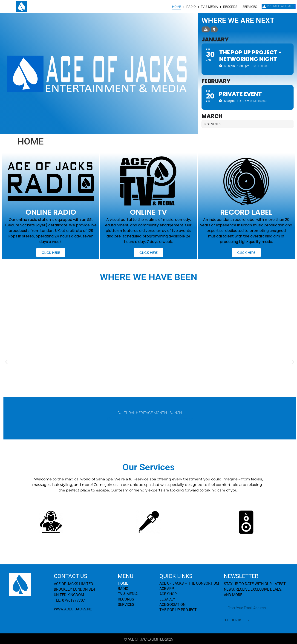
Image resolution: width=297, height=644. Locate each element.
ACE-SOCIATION (172, 605)
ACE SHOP (168, 594)
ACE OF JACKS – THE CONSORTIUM (189, 583)
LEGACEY (167, 599)
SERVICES (250, 7)
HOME (177, 7)
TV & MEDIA (210, 7)
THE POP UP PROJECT (178, 610)
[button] (6, 362)
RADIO (191, 7)
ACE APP (167, 589)
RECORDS (230, 7)
